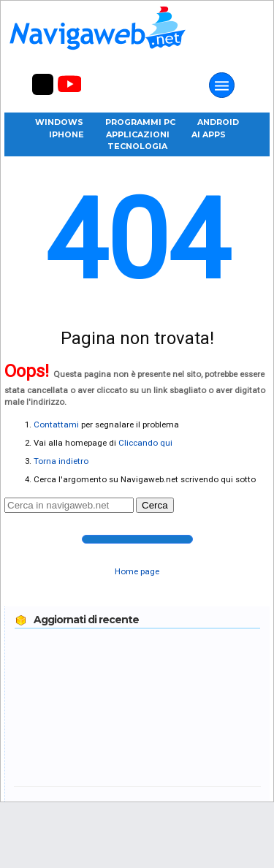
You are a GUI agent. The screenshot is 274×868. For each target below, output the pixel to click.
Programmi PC (140, 122)
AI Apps (209, 134)
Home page (137, 571)
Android (218, 122)
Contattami (56, 425)
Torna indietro (61, 461)
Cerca (155, 505)
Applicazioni (138, 134)
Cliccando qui (145, 443)
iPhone (66, 134)
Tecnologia (137, 146)
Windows (59, 122)
